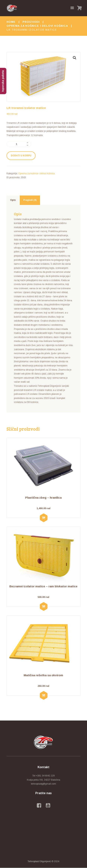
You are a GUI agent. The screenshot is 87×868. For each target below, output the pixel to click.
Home (11, 22)
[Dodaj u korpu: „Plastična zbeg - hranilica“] (43, 518)
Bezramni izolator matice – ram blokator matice (43, 586)
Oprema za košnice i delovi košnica (37, 26)
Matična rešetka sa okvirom (43, 675)
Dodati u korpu (21, 156)
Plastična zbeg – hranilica (43, 498)
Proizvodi (31, 22)
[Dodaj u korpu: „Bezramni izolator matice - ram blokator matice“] (43, 607)
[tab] (13, 200)
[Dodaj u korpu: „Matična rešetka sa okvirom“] (43, 696)
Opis (13, 200)
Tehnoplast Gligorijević (39, 861)
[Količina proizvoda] (19, 144)
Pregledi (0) (30, 200)
